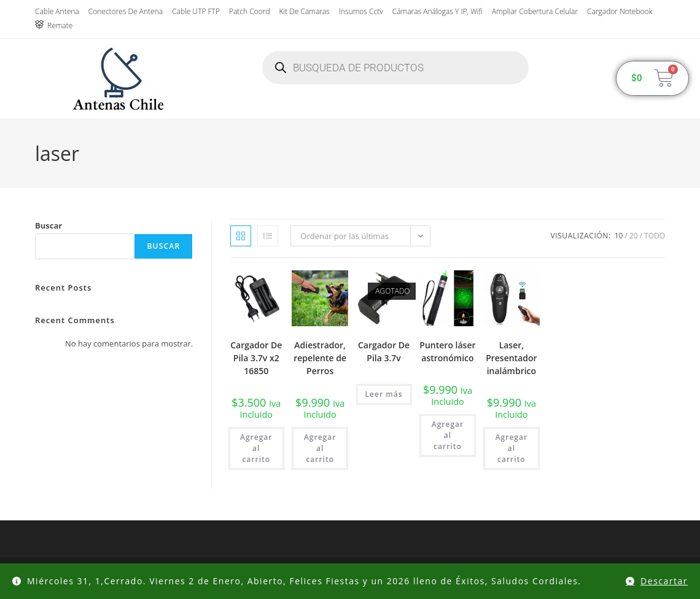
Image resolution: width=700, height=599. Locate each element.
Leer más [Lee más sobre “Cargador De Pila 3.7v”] (384, 394)
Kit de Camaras (305, 11)
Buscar (49, 225)
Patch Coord (250, 11)
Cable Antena (57, 11)
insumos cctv (361, 11)
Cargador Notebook (620, 11)
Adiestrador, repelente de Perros (320, 358)
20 (634, 236)
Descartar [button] (664, 581)
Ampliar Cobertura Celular (535, 11)
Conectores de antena (126, 11)
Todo (655, 236)
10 (619, 236)
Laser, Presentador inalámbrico (511, 358)
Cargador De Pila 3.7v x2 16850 (256, 358)
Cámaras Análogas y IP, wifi (437, 11)
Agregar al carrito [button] (256, 448)
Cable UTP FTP (196, 11)
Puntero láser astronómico (447, 351)
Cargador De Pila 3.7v (384, 351)
